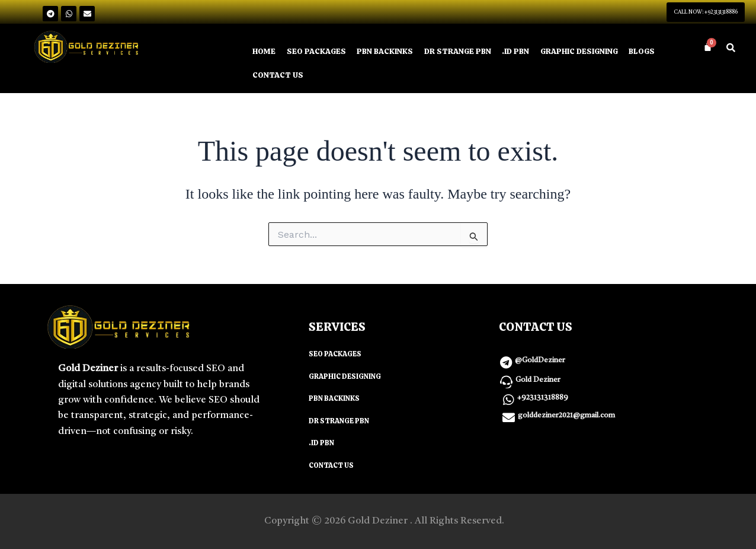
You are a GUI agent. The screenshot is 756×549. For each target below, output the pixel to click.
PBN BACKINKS (394, 53)
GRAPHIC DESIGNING (603, 53)
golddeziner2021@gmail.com (566, 419)
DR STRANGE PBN (472, 53)
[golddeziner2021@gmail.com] (509, 421)
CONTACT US (319, 77)
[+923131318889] (508, 403)
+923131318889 (543, 401)
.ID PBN (534, 53)
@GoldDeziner (540, 363)
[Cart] (708, 48)
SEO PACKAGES (320, 53)
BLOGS (267, 77)
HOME (265, 53)
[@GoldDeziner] (506, 366)
